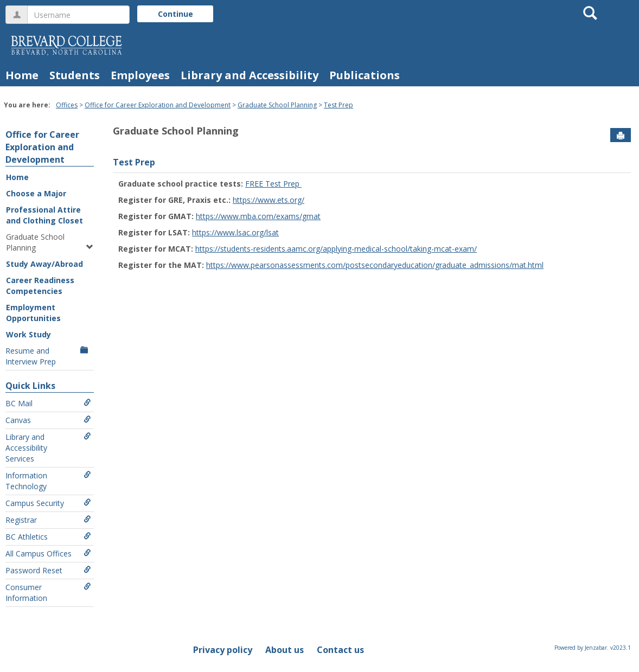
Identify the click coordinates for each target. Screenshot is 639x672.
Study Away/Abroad (44, 264)
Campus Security (48, 503)
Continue (175, 14)
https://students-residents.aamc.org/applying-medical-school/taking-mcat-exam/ (336, 249)
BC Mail (48, 403)
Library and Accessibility (250, 75)
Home (22, 75)
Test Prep (338, 105)
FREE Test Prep (273, 184)
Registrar (48, 520)
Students (75, 75)
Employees (140, 75)
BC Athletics (48, 537)
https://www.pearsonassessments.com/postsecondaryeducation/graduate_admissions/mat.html (375, 265)
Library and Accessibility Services (48, 448)
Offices (67, 105)
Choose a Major (36, 193)
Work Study (28, 334)
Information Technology (48, 481)
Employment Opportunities (33, 313)
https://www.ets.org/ (269, 200)
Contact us (340, 650)
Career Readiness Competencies (40, 286)
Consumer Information (48, 593)
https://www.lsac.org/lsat (235, 232)
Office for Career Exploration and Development (158, 105)
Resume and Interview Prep (48, 356)
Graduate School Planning (277, 105)
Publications (365, 75)
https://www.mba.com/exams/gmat (258, 216)
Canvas (48, 420)
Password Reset (48, 570)
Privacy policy (223, 650)
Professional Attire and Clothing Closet (44, 215)
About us (285, 650)
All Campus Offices (48, 553)
